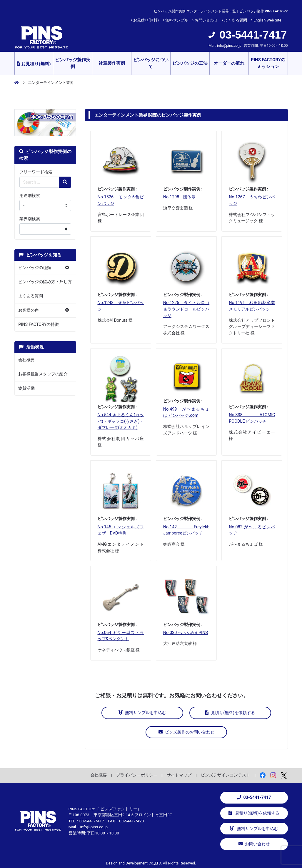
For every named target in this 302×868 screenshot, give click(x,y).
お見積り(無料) (146, 20)
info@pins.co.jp (229, 46)
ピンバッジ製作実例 (73, 63)
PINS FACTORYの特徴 (39, 325)
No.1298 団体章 (180, 197)
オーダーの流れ (229, 63)
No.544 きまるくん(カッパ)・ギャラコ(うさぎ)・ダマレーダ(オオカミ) (121, 421)
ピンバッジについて (151, 63)
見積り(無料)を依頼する (223, 713)
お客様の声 (29, 310)
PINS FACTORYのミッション (268, 63)
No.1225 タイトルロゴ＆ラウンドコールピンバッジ (186, 309)
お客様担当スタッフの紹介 (43, 374)
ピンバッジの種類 (35, 268)
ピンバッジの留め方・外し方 (45, 282)
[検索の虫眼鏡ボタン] (65, 182)
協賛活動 (26, 388)
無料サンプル (177, 20)
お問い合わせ (206, 20)
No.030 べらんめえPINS (186, 633)
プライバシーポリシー (137, 774)
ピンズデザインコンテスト (226, 774)
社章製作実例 (112, 63)
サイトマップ (179, 774)
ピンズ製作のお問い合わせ (186, 732)
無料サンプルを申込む (149, 713)
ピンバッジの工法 (190, 63)
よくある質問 (236, 20)
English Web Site (267, 20)
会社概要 (26, 360)
